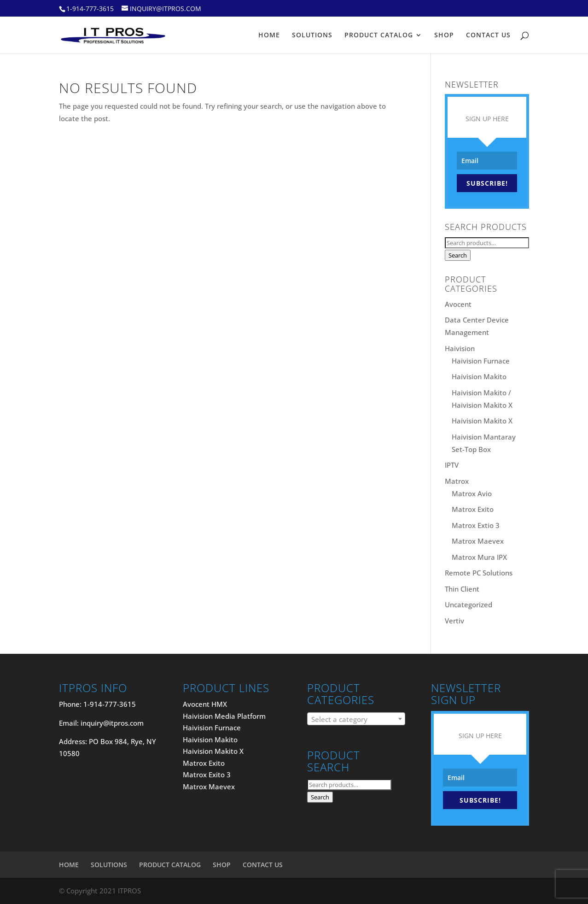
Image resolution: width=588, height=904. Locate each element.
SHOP (444, 35)
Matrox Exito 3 (207, 775)
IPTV (452, 465)
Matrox (457, 481)
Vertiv (454, 621)
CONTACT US (488, 35)
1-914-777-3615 (90, 9)
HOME (269, 35)
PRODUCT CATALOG (379, 35)
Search (458, 255)
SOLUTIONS (312, 35)
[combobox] (356, 719)
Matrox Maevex (478, 541)
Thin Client (462, 589)
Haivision (460, 348)
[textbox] (356, 719)
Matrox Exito (473, 509)
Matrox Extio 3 (476, 525)
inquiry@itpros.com (112, 723)
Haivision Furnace (481, 361)
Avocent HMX (205, 704)
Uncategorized (469, 605)
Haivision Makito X (482, 421)
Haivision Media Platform (224, 716)
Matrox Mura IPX (479, 557)
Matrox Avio (472, 493)
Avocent (458, 304)
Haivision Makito (479, 376)
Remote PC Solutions (479, 573)
